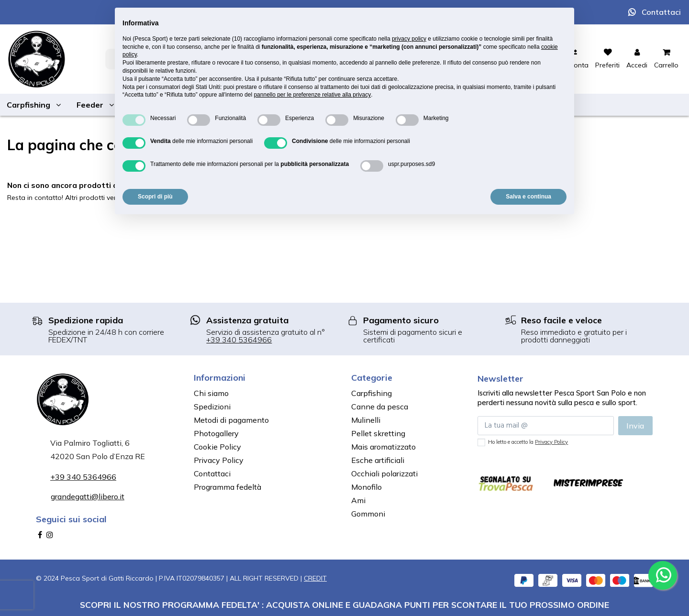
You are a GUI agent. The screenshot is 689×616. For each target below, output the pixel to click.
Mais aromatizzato (383, 447)
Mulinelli (366, 420)
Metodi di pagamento (231, 420)
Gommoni (368, 514)
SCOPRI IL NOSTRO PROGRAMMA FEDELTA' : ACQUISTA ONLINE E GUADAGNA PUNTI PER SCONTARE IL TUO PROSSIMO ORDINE (344, 605)
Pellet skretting (378, 433)
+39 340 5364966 (239, 340)
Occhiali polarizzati (384, 473)
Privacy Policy (219, 460)
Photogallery (216, 433)
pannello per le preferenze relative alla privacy (312, 95)
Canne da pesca (380, 407)
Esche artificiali (378, 460)
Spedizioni (212, 407)
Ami (358, 500)
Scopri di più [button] (155, 197)
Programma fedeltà (228, 487)
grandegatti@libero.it (88, 496)
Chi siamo (211, 393)
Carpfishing (372, 393)
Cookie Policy (217, 447)
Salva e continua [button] (528, 197)
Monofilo (367, 487)
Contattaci (661, 12)
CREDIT (315, 578)
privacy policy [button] (409, 39)
